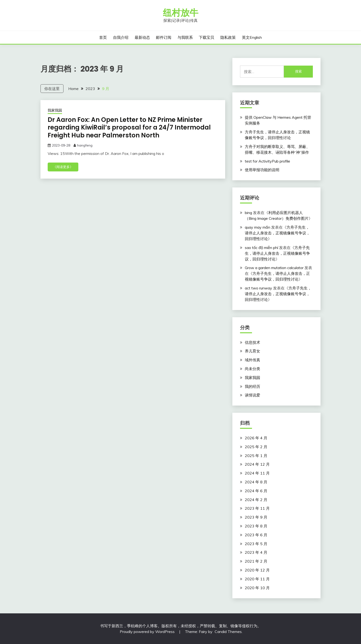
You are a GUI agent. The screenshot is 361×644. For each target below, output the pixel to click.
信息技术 (252, 342)
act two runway (258, 288)
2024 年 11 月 (257, 473)
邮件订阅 (164, 37)
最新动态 (142, 37)
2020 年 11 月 (257, 579)
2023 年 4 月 (256, 552)
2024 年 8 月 (256, 482)
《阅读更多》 (63, 167)
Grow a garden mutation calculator (274, 268)
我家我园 (55, 110)
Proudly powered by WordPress (148, 632)
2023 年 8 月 (256, 526)
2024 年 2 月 (256, 500)
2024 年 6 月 (256, 491)
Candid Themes (228, 632)
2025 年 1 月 (256, 456)
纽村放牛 (181, 13)
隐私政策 (228, 37)
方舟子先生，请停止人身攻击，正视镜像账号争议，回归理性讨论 (277, 233)
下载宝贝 (206, 37)
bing (248, 213)
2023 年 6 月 (256, 535)
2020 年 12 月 (257, 570)
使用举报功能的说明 (262, 170)
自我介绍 (121, 37)
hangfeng (85, 145)
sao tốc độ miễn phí (261, 248)
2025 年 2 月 (256, 447)
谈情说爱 (252, 395)
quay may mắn (258, 227)
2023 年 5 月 (256, 544)
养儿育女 (252, 351)
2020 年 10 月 (257, 588)
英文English (252, 37)
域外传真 (252, 360)
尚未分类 (252, 369)
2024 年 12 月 (257, 464)
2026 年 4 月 (256, 438)
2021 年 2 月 (256, 561)
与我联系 (185, 37)
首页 (103, 37)
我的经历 (252, 386)
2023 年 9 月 (256, 517)
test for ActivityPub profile (267, 161)
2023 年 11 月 (257, 508)
